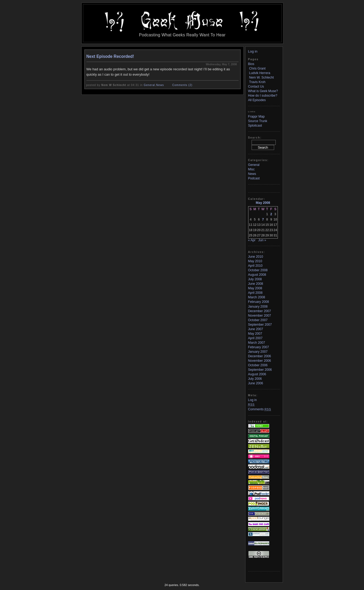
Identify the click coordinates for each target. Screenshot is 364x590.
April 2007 (255, 338)
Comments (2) (182, 85)
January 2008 (258, 307)
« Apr (252, 240)
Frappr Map (256, 117)
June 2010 (256, 257)
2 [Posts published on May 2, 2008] (271, 214)
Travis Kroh (257, 82)
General (149, 85)
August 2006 (257, 374)
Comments (260, 409)
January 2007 (258, 352)
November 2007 (260, 316)
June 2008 (256, 284)
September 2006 (260, 370)
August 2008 (257, 275)
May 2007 (255, 334)
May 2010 (255, 261)
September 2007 (260, 325)
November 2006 (260, 361)
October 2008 (258, 270)
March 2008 (257, 297)
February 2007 (259, 347)
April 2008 (255, 293)
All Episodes (257, 100)
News (160, 85)
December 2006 (260, 356)
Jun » (262, 240)
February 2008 (259, 302)
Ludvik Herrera (260, 73)
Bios (251, 64)
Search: (255, 138)
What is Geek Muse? (263, 91)
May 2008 (255, 288)
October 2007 (258, 320)
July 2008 (255, 279)
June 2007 (256, 329)
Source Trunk (258, 121)
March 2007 (257, 343)
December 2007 (260, 311)
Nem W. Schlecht (262, 77)
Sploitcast (255, 126)
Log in (253, 51)
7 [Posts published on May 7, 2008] (263, 219)
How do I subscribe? (263, 96)
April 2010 (255, 266)
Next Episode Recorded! (110, 56)
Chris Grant (257, 68)
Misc (251, 169)
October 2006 (258, 365)
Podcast (254, 178)
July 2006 (255, 379)
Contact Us (256, 87)
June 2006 (256, 383)
